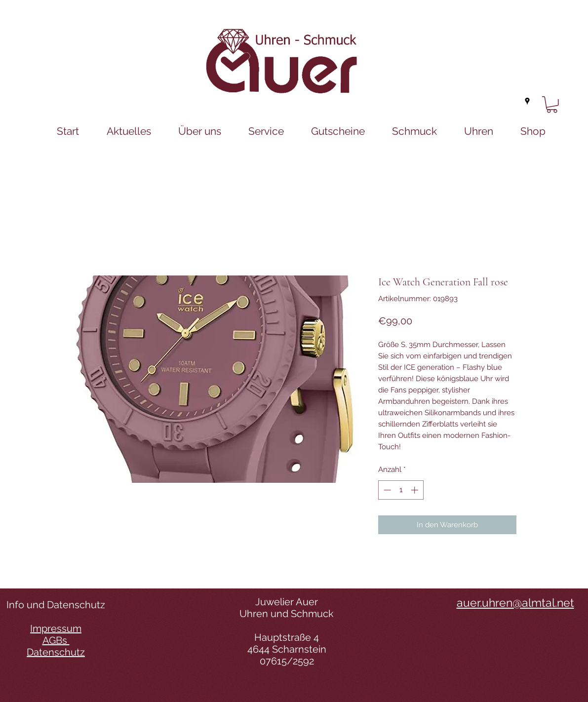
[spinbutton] (401, 490)
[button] (552, 105)
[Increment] (415, 490)
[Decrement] (386, 490)
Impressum (56, 628)
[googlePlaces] (527, 101)
